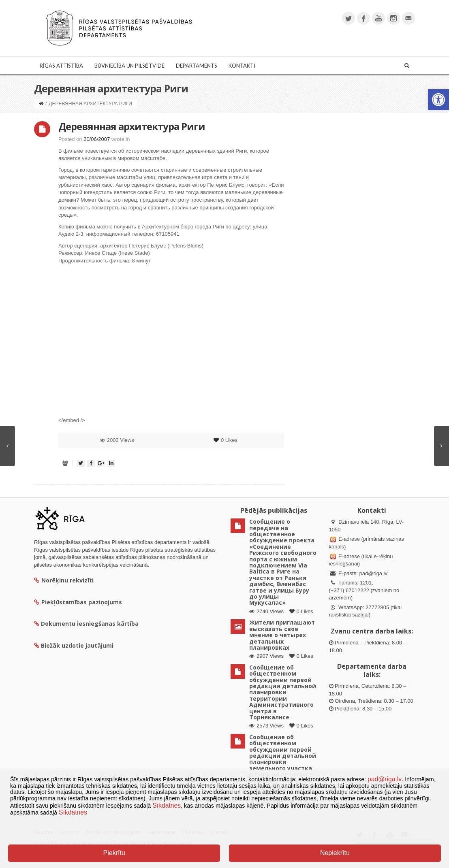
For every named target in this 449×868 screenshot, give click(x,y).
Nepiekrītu (335, 853)
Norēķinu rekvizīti (64, 580)
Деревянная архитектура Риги (132, 126)
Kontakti (242, 66)
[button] (438, 100)
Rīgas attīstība (61, 66)
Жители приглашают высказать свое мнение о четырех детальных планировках (282, 635)
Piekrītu (114, 853)
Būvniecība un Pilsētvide (129, 66)
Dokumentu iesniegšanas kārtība (90, 624)
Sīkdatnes (167, 805)
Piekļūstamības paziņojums (78, 602)
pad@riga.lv (373, 573)
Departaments (197, 66)
